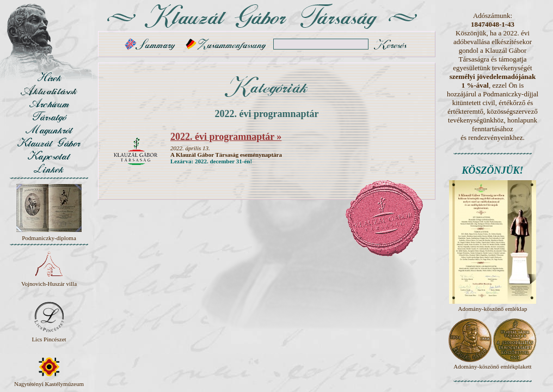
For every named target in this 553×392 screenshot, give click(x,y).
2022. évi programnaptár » (226, 137)
